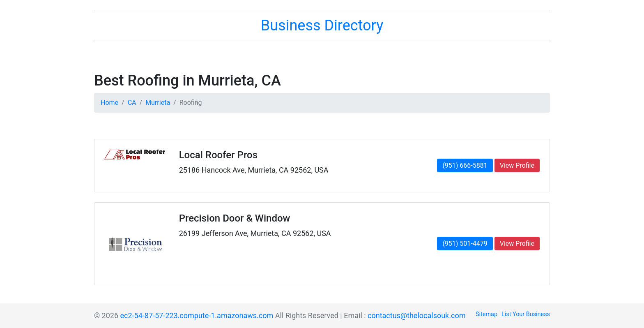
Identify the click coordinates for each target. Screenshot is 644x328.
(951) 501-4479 (465, 244)
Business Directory (322, 25)
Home (109, 103)
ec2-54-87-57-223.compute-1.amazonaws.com (197, 315)
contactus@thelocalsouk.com (416, 315)
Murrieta (158, 103)
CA (132, 103)
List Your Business (526, 314)
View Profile (517, 165)
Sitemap (486, 314)
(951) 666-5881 (465, 165)
